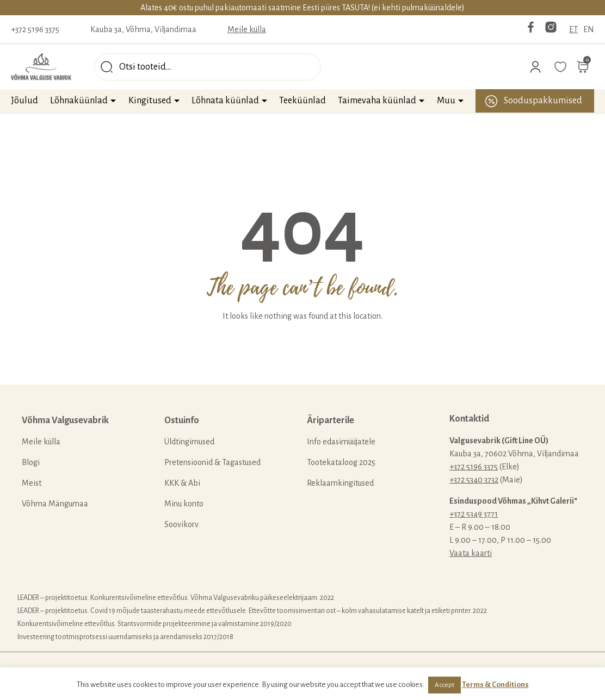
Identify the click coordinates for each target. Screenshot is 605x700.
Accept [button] (445, 685)
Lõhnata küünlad (225, 101)
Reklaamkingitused (340, 483)
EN (589, 29)
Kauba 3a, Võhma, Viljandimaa (143, 29)
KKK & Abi (182, 483)
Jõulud (24, 101)
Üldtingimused (189, 442)
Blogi (31, 462)
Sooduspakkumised (543, 101)
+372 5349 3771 (474, 514)
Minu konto (184, 504)
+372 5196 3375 (35, 29)
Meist (32, 483)
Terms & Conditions (495, 684)
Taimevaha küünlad (377, 101)
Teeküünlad (302, 101)
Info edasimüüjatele (341, 442)
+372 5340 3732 (474, 480)
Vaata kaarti (471, 553)
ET (573, 29)
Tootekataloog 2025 (341, 462)
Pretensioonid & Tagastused (212, 462)
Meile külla (247, 29)
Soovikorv (181, 524)
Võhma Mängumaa (55, 504)
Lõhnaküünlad (79, 101)
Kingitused (150, 101)
